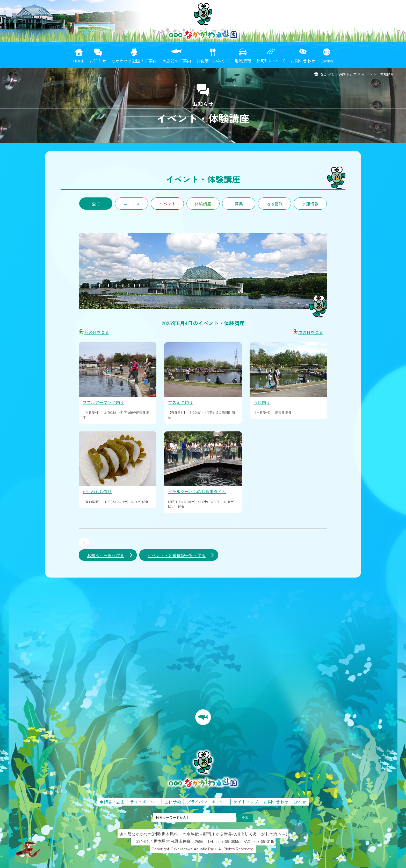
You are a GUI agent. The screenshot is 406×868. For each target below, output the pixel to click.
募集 (239, 204)
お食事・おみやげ (213, 61)
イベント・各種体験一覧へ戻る (177, 555)
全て (96, 204)
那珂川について (271, 61)
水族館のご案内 (177, 61)
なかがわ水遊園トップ (338, 74)
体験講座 (203, 204)
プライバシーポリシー (207, 802)
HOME (79, 61)
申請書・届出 (112, 802)
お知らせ (98, 61)
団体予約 (173, 802)
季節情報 (310, 204)
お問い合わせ (303, 61)
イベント (167, 204)
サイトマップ (246, 802)
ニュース (132, 204)
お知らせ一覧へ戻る (106, 555)
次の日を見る (311, 332)
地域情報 (243, 61)
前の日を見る (97, 332)
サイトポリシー (144, 802)
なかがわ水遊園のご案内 (134, 61)
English (327, 61)
